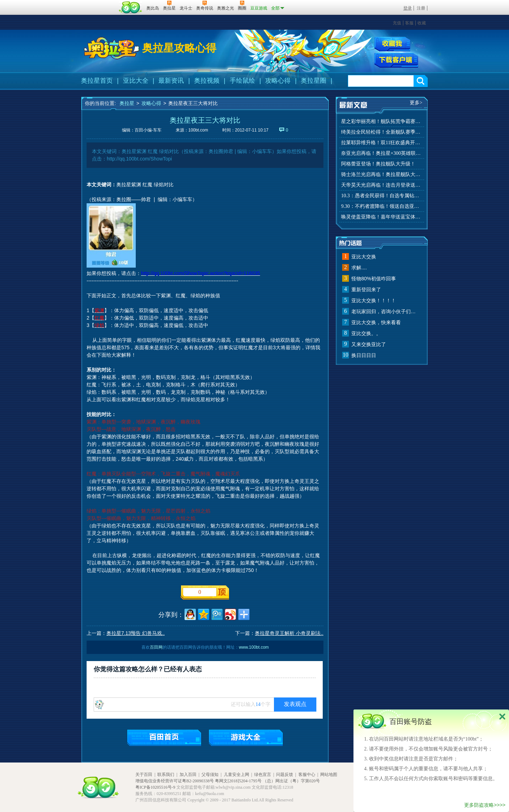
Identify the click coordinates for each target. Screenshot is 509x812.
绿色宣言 (263, 775)
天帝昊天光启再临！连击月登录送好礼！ (382, 185)
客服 (409, 23)
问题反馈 (285, 775)
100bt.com (198, 130)
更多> (416, 103)
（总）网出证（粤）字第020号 (291, 781)
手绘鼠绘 (242, 81)
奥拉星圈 (314, 81)
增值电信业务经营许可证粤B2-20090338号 (175, 781)
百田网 (131, 7)
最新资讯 (171, 81)
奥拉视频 (207, 81)
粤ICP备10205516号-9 (155, 787)
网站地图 (329, 775)
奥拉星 (127, 103)
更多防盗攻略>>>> (485, 805)
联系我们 (166, 775)
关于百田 (144, 775)
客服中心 (307, 775)
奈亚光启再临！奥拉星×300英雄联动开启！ (382, 153)
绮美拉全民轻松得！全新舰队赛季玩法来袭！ (382, 132)
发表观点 (295, 704)
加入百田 (188, 775)
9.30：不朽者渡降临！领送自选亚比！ (382, 206)
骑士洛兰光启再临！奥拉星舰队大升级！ (382, 174)
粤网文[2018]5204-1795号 (238, 781)
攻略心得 (278, 81)
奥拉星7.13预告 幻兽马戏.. (136, 633)
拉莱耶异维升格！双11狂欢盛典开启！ (382, 143)
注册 (421, 8)
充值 (397, 23)
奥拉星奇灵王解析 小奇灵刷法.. (289, 633)
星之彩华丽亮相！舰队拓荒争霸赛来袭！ (382, 121)
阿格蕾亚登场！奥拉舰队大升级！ (378, 164)
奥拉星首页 (97, 81)
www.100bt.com (254, 647)
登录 (408, 8)
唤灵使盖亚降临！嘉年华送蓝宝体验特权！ (382, 217)
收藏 (422, 23)
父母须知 (210, 775)
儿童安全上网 (236, 775)
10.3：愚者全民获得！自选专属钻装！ (382, 196)
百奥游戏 (99, 3)
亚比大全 (136, 81)
